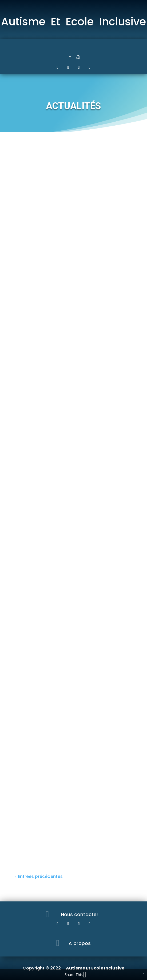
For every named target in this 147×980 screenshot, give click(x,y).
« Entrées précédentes (39, 876)
